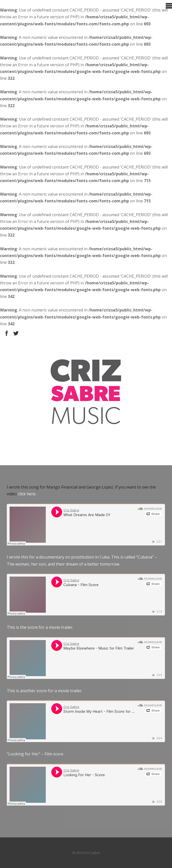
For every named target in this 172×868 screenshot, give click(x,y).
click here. (27, 494)
